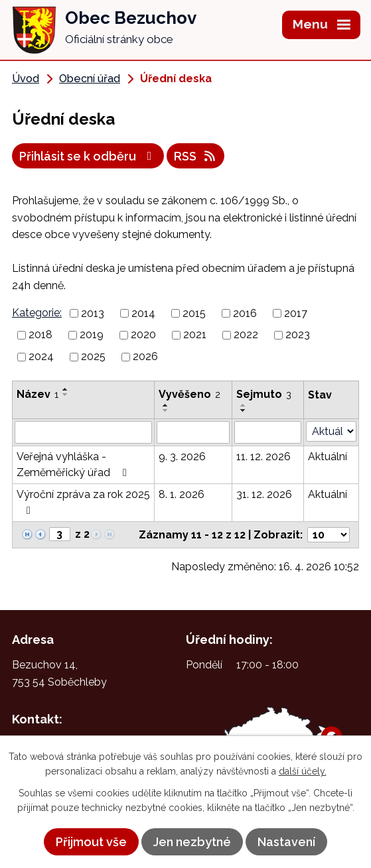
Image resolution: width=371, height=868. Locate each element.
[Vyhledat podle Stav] (331, 431)
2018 (40, 335)
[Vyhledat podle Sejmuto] (267, 432)
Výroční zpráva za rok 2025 (83, 502)
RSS (196, 156)
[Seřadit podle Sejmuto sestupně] (244, 410)
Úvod (26, 79)
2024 (41, 356)
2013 (93, 313)
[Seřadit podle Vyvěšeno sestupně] (166, 410)
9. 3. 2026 (182, 457)
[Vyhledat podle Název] (83, 432)
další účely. (303, 771)
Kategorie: (37, 313)
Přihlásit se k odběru (88, 156)
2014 (143, 313)
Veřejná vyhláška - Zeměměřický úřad (74, 465)
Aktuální (328, 457)
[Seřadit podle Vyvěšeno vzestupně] (166, 405)
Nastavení (286, 842)
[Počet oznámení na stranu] (329, 535)
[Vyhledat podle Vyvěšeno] (193, 432)
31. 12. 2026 (264, 494)
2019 (92, 335)
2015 (194, 313)
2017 (296, 313)
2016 (245, 313)
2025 (93, 356)
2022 (246, 335)
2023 (298, 335)
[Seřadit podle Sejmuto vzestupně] (244, 405)
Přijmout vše (91, 842)
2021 (195, 335)
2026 (145, 356)
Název (37, 394)
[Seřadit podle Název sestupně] (66, 395)
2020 (143, 335)
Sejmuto (264, 394)
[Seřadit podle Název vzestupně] (66, 389)
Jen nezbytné (192, 842)
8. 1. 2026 (182, 494)
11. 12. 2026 (263, 457)
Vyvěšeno (189, 394)
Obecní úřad (90, 79)
